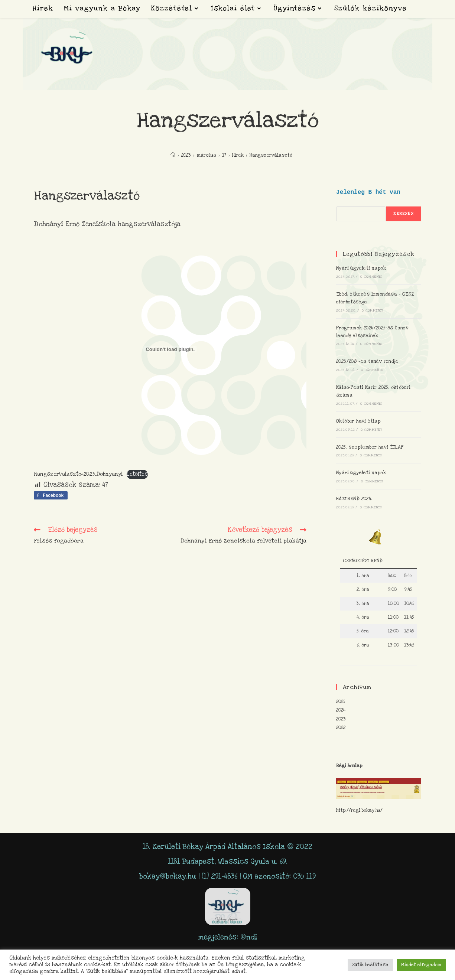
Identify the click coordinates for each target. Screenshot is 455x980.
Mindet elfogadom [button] (421, 965)
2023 (341, 719)
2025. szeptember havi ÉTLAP (370, 447)
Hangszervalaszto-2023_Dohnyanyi (78, 474)
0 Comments (371, 277)
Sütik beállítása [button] (370, 965)
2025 (341, 701)
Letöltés (137, 474)
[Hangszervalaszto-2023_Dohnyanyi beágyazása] (170, 349)
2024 (341, 710)
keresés (403, 214)
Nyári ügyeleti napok (361, 268)
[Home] (173, 155)
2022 (341, 727)
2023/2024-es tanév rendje (367, 361)
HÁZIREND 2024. (354, 499)
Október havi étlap (358, 421)
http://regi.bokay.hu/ (359, 810)
